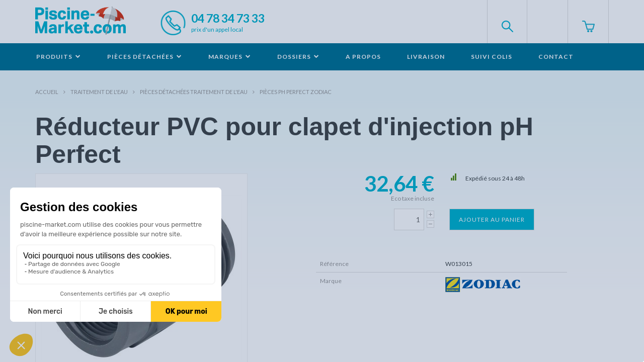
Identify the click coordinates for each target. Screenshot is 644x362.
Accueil (47, 92)
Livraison (426, 57)
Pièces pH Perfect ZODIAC (296, 92)
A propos (363, 57)
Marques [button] (230, 57)
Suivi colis (492, 57)
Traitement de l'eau (99, 92)
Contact (556, 57)
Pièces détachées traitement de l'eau (194, 92)
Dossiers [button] (298, 57)
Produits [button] (59, 57)
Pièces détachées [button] (145, 57)
